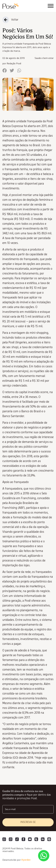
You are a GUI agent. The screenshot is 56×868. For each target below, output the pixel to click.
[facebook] (5, 71)
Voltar (15, 20)
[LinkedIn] (43, 840)
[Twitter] (36, 840)
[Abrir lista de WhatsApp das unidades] (44, 856)
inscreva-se (28, 822)
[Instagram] (11, 840)
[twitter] (12, 71)
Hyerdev (26, 860)
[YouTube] (30, 840)
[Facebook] (23, 840)
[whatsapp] (19, 71)
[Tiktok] (17, 840)
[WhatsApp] (4, 840)
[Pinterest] (49, 840)
